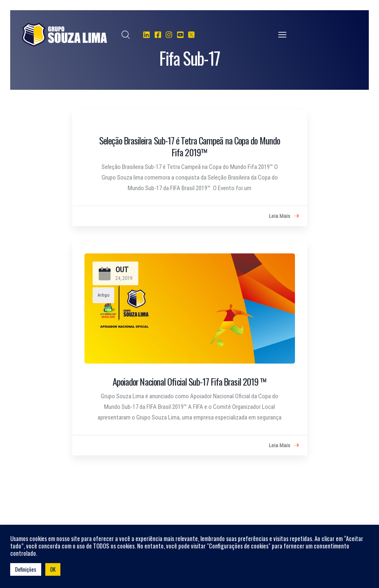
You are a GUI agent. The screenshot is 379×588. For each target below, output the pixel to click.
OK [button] (53, 569)
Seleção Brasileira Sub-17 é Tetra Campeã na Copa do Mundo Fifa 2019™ (189, 146)
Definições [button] (26, 569)
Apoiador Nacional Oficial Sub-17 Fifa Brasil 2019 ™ (190, 382)
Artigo (103, 295)
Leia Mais (284, 216)
